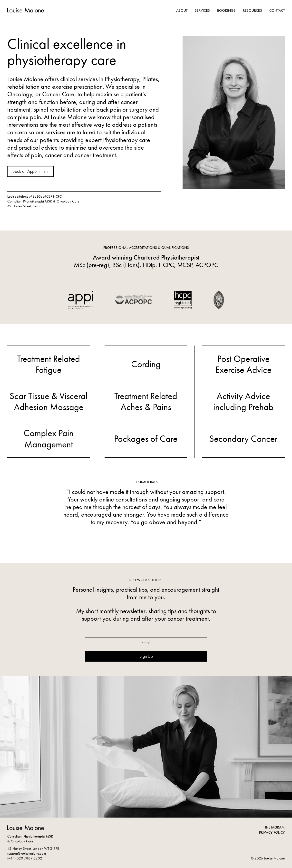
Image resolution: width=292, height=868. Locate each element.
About (182, 10)
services (55, 132)
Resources (252, 10)
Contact (277, 10)
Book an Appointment (30, 171)
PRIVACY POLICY (272, 832)
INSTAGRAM (275, 827)
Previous (77, 515)
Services (202, 10)
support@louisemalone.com (27, 853)
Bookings (226, 10)
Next (215, 515)
